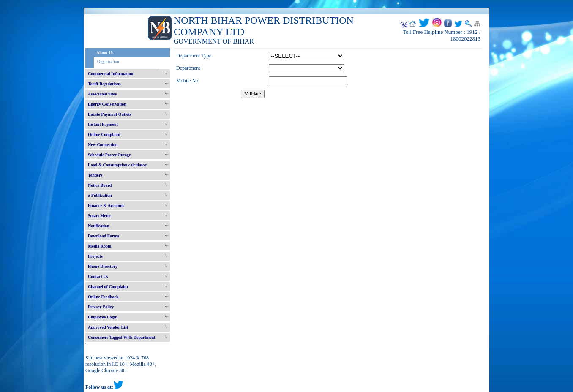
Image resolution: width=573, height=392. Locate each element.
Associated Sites (102, 94)
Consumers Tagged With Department (121, 337)
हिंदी (404, 25)
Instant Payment (103, 124)
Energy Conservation (107, 104)
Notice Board (100, 185)
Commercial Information (111, 74)
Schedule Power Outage (109, 155)
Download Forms (104, 236)
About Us (105, 53)
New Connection (103, 145)
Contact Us (98, 276)
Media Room (100, 246)
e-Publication (100, 195)
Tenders (95, 175)
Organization (108, 61)
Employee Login (103, 317)
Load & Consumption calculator (117, 165)
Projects (95, 256)
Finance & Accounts (106, 206)
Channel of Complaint (108, 287)
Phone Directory (103, 266)
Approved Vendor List (108, 327)
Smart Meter (100, 216)
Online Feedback (103, 297)
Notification (99, 226)
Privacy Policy (101, 307)
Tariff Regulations (104, 84)
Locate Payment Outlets (110, 114)
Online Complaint (104, 135)
